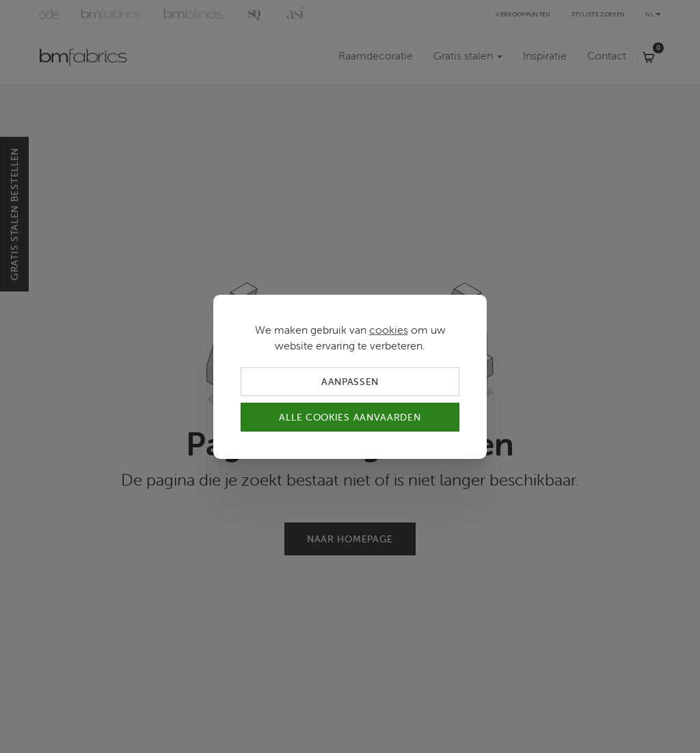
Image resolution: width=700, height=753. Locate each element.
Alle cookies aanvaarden (350, 417)
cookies (389, 329)
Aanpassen (350, 381)
